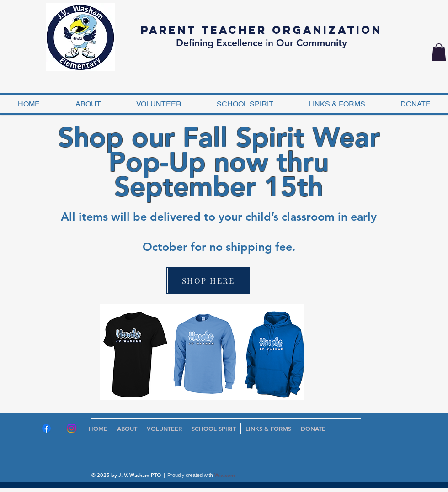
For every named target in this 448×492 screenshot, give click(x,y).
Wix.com (225, 475)
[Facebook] (46, 428)
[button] (439, 52)
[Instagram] (72, 428)
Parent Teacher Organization (261, 30)
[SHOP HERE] (208, 280)
